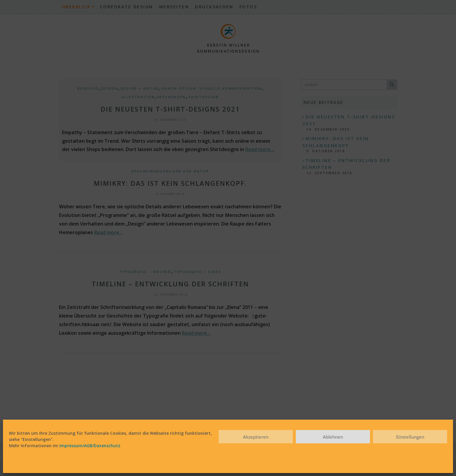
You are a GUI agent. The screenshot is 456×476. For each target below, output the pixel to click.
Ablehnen (333, 437)
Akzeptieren (256, 437)
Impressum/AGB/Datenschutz (90, 446)
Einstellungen (410, 437)
